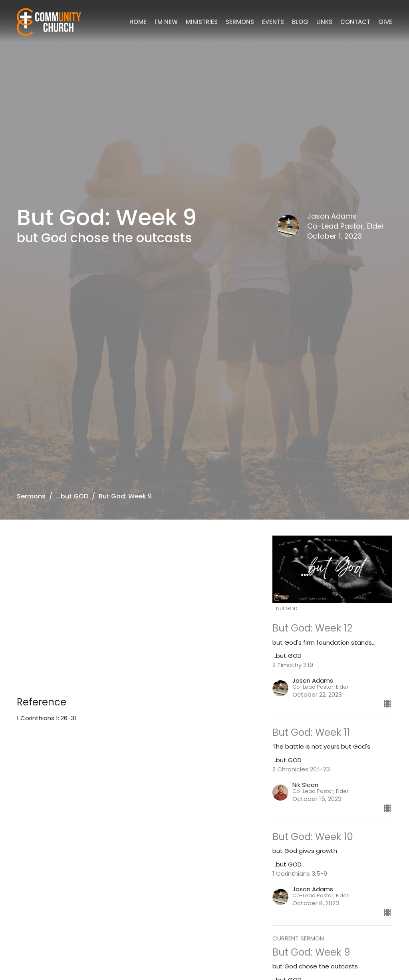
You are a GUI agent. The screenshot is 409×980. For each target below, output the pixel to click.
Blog (300, 22)
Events (273, 22)
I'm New (166, 22)
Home (138, 22)
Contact (355, 22)
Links (324, 22)
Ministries (202, 22)
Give (385, 22)
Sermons (240, 22)
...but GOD (72, 496)
